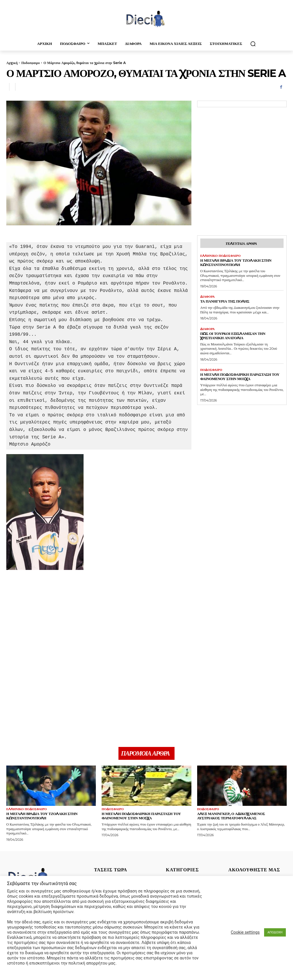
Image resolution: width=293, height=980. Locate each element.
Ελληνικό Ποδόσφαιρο (220, 256)
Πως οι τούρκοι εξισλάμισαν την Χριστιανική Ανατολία (233, 336)
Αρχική (12, 63)
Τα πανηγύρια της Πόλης (225, 301)
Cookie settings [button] (245, 932)
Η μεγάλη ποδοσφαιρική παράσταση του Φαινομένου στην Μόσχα (240, 376)
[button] (253, 44)
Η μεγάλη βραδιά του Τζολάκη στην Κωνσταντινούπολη (236, 262)
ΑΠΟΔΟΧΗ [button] (275, 932)
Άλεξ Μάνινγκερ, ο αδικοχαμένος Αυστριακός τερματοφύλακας (231, 816)
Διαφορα (208, 297)
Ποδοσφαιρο (30, 63)
